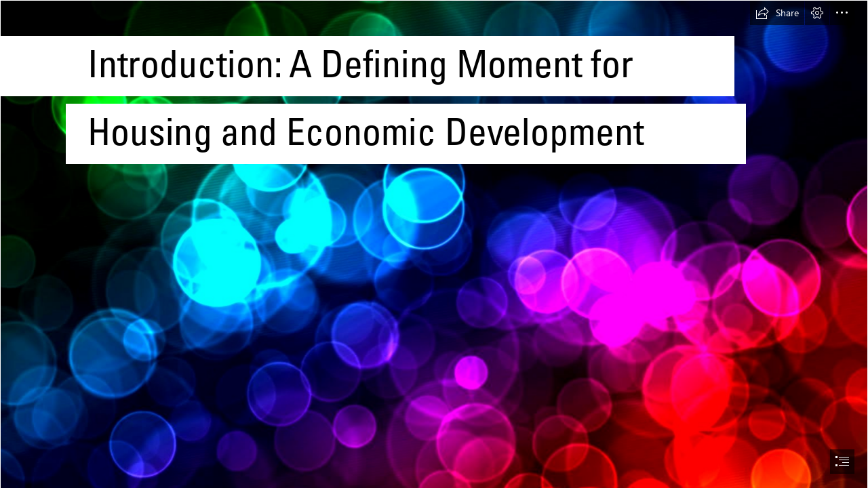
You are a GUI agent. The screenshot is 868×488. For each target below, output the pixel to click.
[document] (434, 244)
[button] (777, 13)
